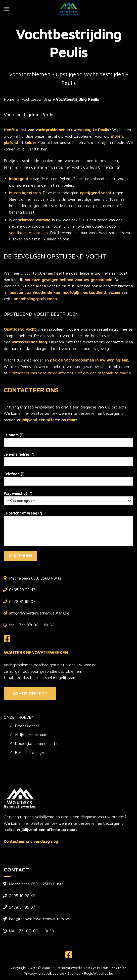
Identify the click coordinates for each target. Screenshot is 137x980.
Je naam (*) (68, 442)
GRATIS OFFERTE (30, 694)
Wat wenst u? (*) (68, 498)
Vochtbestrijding (36, 99)
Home (9, 99)
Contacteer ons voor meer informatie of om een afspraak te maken (70, 373)
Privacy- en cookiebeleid (44, 973)
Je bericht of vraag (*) (68, 530)
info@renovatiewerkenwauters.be (39, 613)
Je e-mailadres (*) (68, 461)
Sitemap (74, 973)
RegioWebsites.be (99, 973)
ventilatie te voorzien (28, 233)
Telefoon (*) (68, 480)
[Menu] (7, 9)
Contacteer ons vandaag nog (31, 841)
